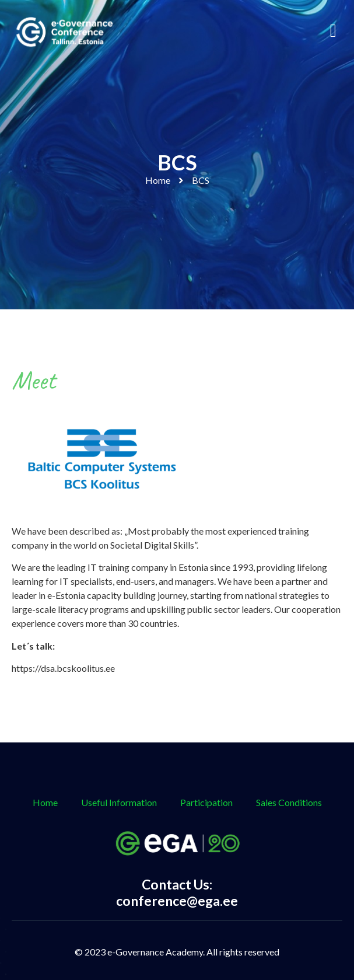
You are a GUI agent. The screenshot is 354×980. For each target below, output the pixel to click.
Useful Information (119, 802)
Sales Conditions (289, 802)
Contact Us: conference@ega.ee (177, 892)
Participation (206, 802)
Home (158, 180)
